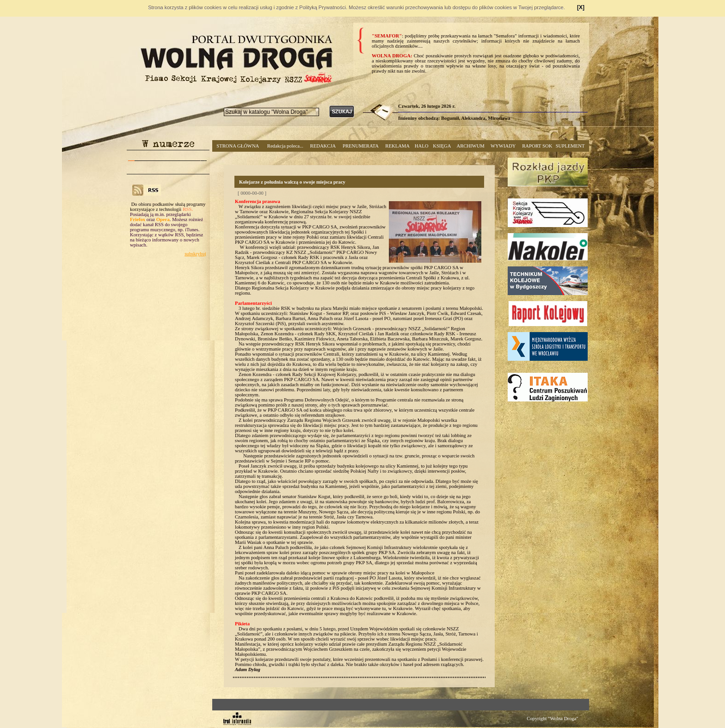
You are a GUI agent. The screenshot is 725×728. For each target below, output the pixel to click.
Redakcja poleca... (285, 146)
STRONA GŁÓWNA (238, 146)
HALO (422, 146)
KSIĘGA (442, 146)
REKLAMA (397, 146)
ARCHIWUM (470, 146)
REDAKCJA (323, 146)
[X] (581, 7)
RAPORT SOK (537, 146)
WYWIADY (503, 146)
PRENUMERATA (361, 146)
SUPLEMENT (570, 146)
